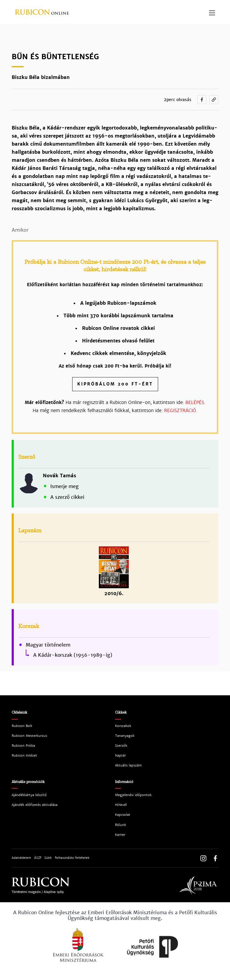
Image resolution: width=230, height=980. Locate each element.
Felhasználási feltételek (72, 858)
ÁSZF (38, 858)
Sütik (48, 858)
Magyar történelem (48, 645)
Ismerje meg (65, 486)
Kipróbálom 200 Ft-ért (115, 384)
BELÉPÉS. (195, 402)
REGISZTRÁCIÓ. (181, 410)
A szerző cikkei (67, 497)
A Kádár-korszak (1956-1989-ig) (73, 655)
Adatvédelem (21, 858)
